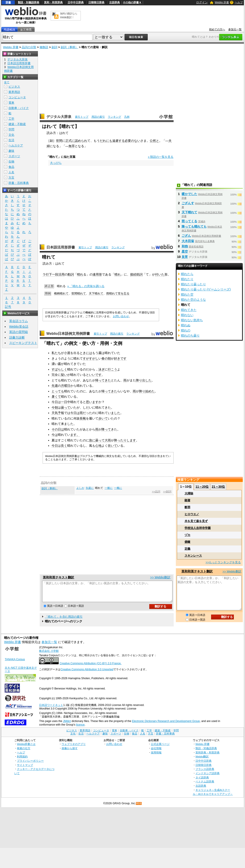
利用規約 (22, 760)
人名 (11, 172)
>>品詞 (156, 492)
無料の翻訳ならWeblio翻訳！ (69, 15)
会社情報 (156, 752)
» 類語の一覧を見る (161, 157)
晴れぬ (186, 325)
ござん (186, 236)
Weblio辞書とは (26, 748)
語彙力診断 (17, 337)
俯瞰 (187, 542)
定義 (187, 549)
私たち (56, 353)
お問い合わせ (121, 316)
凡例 (127, 117)
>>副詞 (167, 492)
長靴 (83, 418)
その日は (58, 429)
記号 (8, 307)
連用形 (97, 274)
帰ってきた (103, 380)
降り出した (144, 380)
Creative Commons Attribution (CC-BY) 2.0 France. (90, 667)
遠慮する (118, 141)
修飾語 (44, 47)
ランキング (114, 117)
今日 (55, 402)
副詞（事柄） (69, 47)
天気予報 (58, 413)
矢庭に (90, 488)
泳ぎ (102, 369)
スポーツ (14, 156)
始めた (150, 391)
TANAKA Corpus (15, 663)
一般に (109, 488)
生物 (11, 161)
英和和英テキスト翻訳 (58, 577)
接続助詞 (136, 274)
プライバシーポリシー (30, 765)
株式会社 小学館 (49, 655)
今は (55, 435)
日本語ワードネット (51, 709)
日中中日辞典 (76, 2)
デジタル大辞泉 (59, 117)
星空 (185, 251)
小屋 (67, 353)
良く (64, 446)
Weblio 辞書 (222, 2)
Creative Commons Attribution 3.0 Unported (87, 673)
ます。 (75, 435)
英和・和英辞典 (53, 2)
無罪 (72, 146)
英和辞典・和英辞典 (208, 756)
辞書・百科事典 (19, 183)
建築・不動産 (17, 124)
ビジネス (14, 87)
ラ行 (46, 274)
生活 (11, 140)
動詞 (71, 274)
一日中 (66, 402)
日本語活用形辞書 (61, 247)
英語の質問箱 (19, 332)
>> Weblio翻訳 (160, 577)
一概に (118, 488)
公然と (154, 141)
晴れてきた (189, 310)
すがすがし (91, 358)
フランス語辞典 (205, 773)
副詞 (54, 47)
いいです (95, 375)
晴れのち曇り (190, 335)
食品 (11, 167)
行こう (112, 369)
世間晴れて (79, 293)
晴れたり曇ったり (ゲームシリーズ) (206, 289)
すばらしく (59, 369)
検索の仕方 (24, 752)
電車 (11, 103)
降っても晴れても (194, 226)
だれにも (106, 141)
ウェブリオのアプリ (74, 748)
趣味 (11, 151)
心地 (98, 446)
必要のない (133, 141)
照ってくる (189, 221)
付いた (160, 274)
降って (106, 429)
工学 (11, 119)
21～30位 (218, 487)
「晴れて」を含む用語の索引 (64, 621)
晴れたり (187, 279)
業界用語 (14, 92)
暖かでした (189, 194)
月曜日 (66, 386)
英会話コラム (19, 321)
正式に (70, 141)
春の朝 (106, 358)
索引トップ (82, 117)
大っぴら (56, 163)
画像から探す (70, 752)
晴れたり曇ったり (193, 284)
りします (130, 440)
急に (92, 440)
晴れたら (187, 274)
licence (80, 729)
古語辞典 (114, 2)
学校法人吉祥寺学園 (198, 528)
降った (119, 440)
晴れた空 (187, 294)
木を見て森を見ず (196, 521)
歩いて (103, 418)
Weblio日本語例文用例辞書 (68, 334)
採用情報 (156, 756)
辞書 (8, 2)
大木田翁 (188, 241)
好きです (120, 358)
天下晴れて (96, 293)
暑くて (56, 397)
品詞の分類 (29, 47)
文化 (11, 135)
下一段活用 (57, 274)
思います (92, 402)
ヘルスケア (16, 145)
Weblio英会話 (19, 327)
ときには (86, 353)
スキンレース (193, 556)
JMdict (67, 725)
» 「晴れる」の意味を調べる (86, 286)
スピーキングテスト (23, 343)
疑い (64, 375)
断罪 (187, 507)
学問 (11, 129)
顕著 (187, 500)
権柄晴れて (61, 293)
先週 (55, 386)
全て (7, 82)
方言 (11, 178)
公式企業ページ (160, 748)
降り (142, 391)
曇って (66, 407)
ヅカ (187, 535)
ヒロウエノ (192, 514)
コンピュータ (17, 97)
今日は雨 (77, 413)
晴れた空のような (193, 300)
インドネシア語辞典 (208, 777)
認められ (81, 141)
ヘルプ (239, 2)
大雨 (108, 440)
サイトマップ (25, 769)
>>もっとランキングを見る (223, 562)
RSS (139, 807)
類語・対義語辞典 (29, 2)
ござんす (188, 203)
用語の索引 (98, 117)
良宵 (185, 257)
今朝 (55, 407)
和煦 (185, 246)
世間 (59, 141)
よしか (80, 488)
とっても (58, 391)
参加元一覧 (235, 29)
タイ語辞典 (202, 781)
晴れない (187, 315)
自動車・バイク (19, 108)
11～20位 (202, 487)
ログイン (202, 2)
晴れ (80, 274)
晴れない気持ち (192, 320)
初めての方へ (217, 29)
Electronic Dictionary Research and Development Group (166, 725)
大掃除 (189, 493)
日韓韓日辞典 (96, 2)
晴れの (186, 330)
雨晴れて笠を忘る (118, 293)
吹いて (112, 446)
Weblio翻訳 (202, 760)
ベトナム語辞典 (205, 785)
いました (114, 413)
